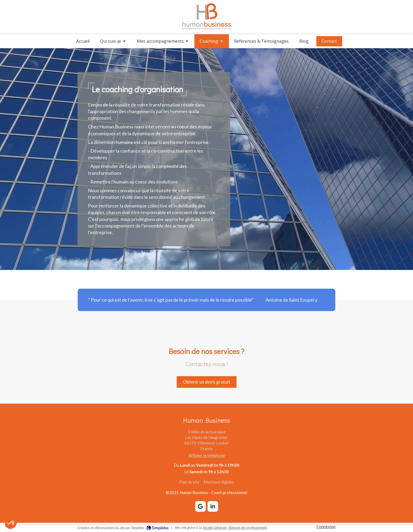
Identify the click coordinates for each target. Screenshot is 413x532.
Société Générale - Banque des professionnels (235, 528)
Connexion (326, 526)
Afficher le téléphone (207, 455)
